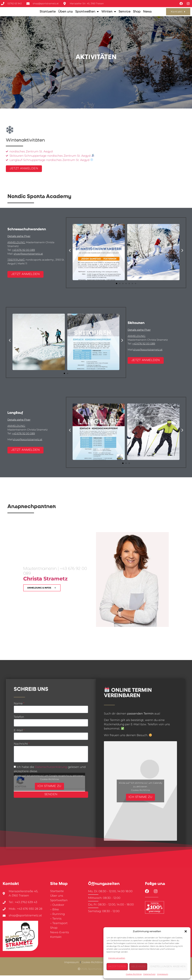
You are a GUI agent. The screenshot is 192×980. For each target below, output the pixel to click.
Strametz (45, 583)
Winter (109, 14)
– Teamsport (59, 928)
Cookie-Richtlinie (134, 974)
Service (125, 14)
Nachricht (21, 749)
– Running (57, 919)
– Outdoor (57, 909)
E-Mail (18, 735)
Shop (137, 14)
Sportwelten (87, 14)
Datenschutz (149, 974)
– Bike (54, 914)
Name (18, 708)
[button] (186, 931)
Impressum (163, 974)
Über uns (65, 14)
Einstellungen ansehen (168, 967)
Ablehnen (138, 967)
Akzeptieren (117, 967)
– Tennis (56, 923)
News (147, 14)
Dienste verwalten (117, 958)
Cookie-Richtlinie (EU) (95, 967)
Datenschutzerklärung (51, 772)
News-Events (60, 937)
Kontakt (56, 941)
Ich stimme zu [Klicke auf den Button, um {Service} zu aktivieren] (49, 791)
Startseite (48, 14)
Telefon (19, 722)
